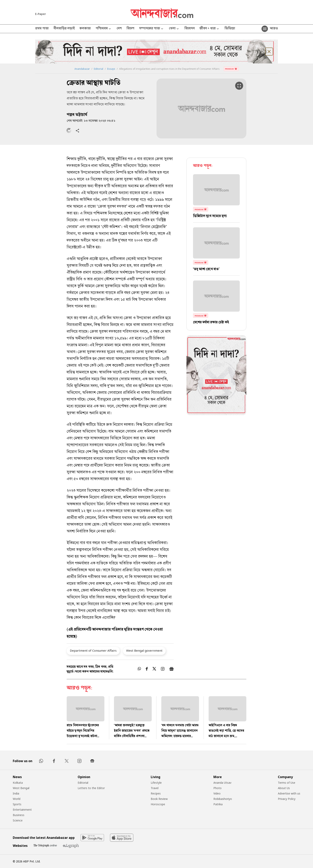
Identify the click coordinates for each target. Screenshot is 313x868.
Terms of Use (287, 783)
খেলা (174, 29)
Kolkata (18, 783)
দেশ (119, 29)
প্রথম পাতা (42, 29)
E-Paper (41, 14)
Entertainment (22, 810)
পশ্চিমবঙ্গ (104, 29)
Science (18, 820)
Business (19, 815)
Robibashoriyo (223, 799)
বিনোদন (190, 29)
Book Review (159, 799)
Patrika (218, 804)
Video (217, 793)
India (16, 793)
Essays (111, 69)
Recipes (156, 793)
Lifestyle (156, 783)
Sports (17, 804)
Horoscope (158, 804)
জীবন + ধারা (210, 29)
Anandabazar (82, 69)
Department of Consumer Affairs (93, 650)
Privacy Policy (287, 799)
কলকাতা (85, 29)
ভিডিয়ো (230, 29)
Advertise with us (289, 793)
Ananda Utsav (222, 783)
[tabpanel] (216, 376)
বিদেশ (130, 29)
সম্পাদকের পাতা (152, 29)
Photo (217, 788)
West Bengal (21, 788)
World (17, 799)
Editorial (99, 69)
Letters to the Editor (91, 788)
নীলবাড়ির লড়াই (64, 29)
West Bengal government (144, 650)
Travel (155, 788)
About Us (284, 788)
